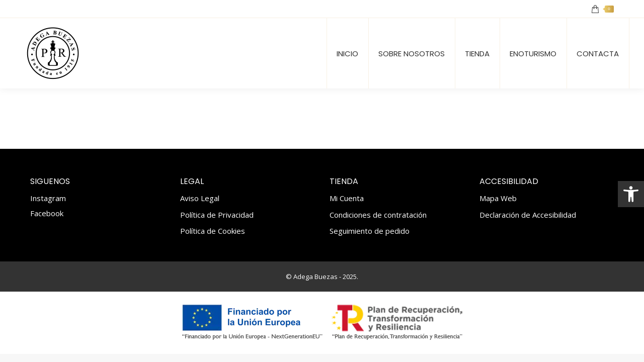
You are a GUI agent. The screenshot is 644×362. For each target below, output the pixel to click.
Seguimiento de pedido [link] (370, 231)
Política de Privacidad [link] (217, 215)
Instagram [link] (48, 198)
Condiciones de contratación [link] (378, 215)
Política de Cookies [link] (213, 231)
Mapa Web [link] (498, 198)
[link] (631, 194)
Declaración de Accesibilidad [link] (528, 215)
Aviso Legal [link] (200, 198)
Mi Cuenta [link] (347, 198)
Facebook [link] (47, 213)
